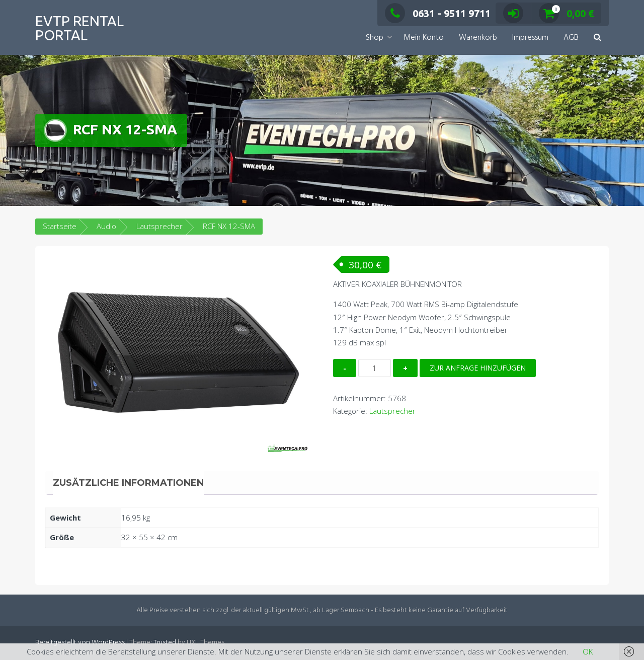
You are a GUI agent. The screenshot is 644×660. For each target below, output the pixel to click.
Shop (375, 38)
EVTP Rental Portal (79, 28)
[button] (597, 38)
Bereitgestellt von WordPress (80, 643)
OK (588, 651)
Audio (106, 226)
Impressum (530, 38)
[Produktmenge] (375, 368)
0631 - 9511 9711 (438, 13)
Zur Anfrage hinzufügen (478, 368)
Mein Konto (424, 38)
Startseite (60, 226)
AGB (571, 38)
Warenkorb (478, 38)
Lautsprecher (159, 226)
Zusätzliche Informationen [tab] (128, 483)
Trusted (165, 643)
